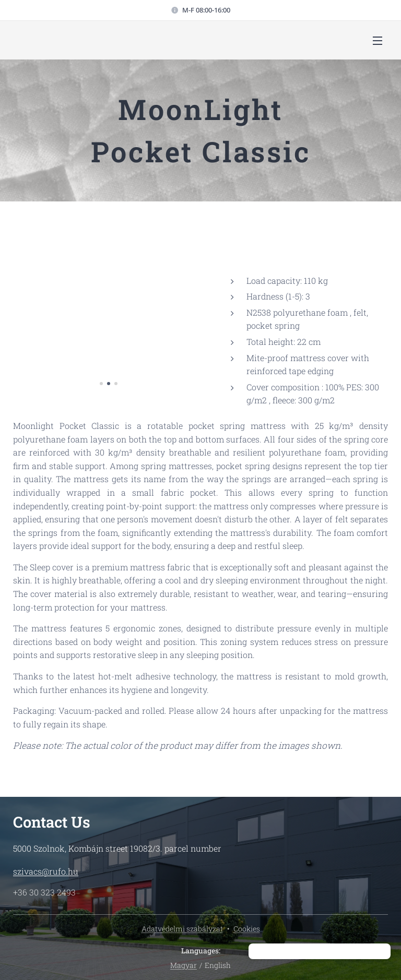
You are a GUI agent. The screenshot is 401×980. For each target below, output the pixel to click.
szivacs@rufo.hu (46, 871)
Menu (378, 41)
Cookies (247, 929)
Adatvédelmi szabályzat (182, 929)
